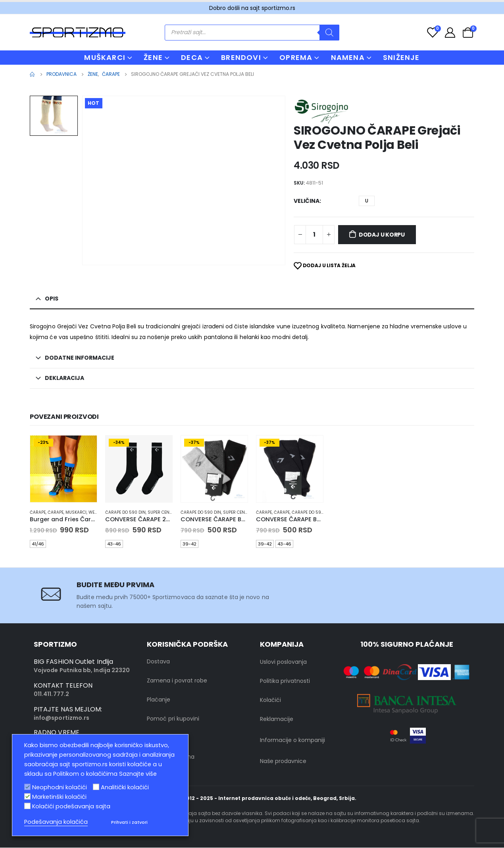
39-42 (189, 544)
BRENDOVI (241, 57)
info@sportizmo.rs (62, 719)
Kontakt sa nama (171, 757)
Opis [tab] (52, 299)
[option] (54, 116)
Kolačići (270, 701)
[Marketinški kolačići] (27, 796)
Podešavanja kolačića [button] (56, 822)
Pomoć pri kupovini (173, 719)
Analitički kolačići (125, 787)
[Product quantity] (314, 235)
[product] (63, 469)
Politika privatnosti (285, 682)
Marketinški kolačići (59, 797)
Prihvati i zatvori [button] (129, 822)
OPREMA (296, 57)
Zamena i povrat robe (177, 681)
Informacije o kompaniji (292, 741)
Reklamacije (277, 720)
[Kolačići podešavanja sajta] (27, 806)
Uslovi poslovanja (283, 663)
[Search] (329, 33)
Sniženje (401, 57)
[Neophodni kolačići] (27, 787)
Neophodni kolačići (60, 787)
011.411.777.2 (51, 695)
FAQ (152, 738)
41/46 (38, 544)
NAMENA (348, 57)
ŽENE (153, 57)
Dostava (158, 662)
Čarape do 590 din (125, 512)
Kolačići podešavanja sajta (71, 806)
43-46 (114, 544)
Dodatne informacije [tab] (80, 358)
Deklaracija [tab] (64, 378)
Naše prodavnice (283, 762)
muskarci (76, 512)
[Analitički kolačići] (96, 787)
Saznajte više (138, 774)
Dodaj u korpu (382, 235)
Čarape (38, 512)
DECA (192, 57)
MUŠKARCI (105, 57)
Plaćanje (159, 700)
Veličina (307, 201)
